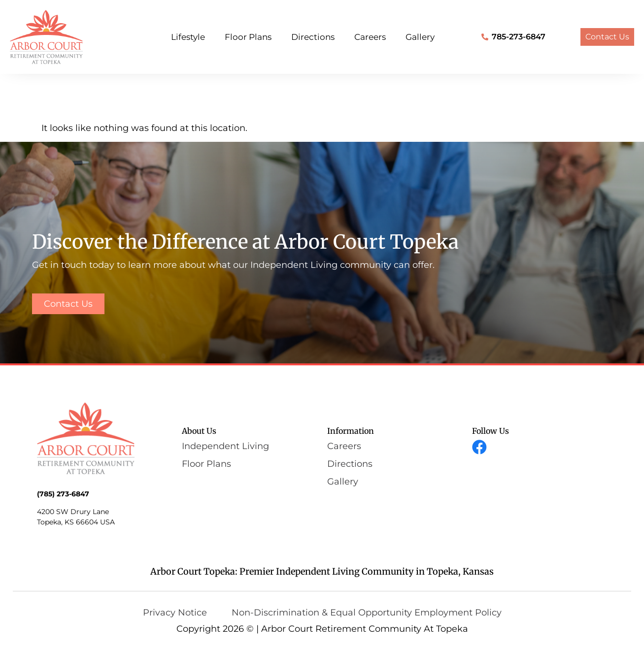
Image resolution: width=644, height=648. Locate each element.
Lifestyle (188, 37)
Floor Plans (248, 37)
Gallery (420, 37)
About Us (199, 431)
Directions (313, 37)
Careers (370, 37)
